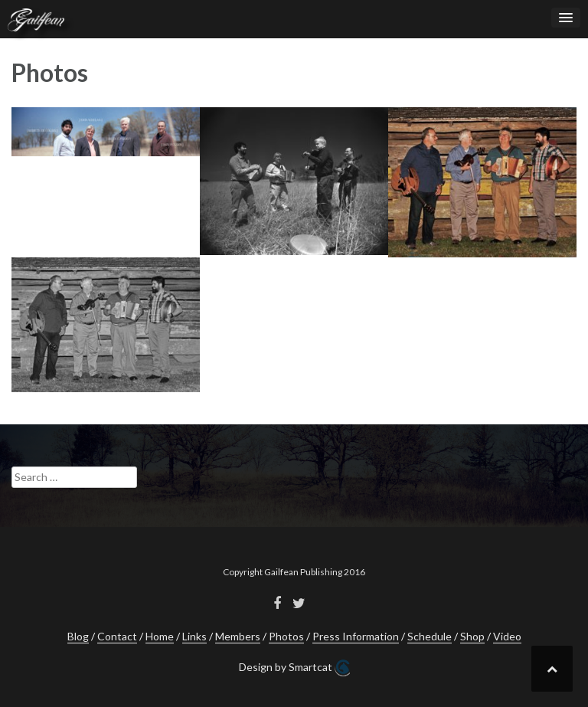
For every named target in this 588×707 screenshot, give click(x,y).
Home (160, 636)
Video (507, 636)
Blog (78, 636)
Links (194, 636)
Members (238, 636)
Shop (472, 636)
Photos (286, 636)
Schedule (430, 636)
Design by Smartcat (294, 668)
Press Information (356, 636)
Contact (117, 636)
